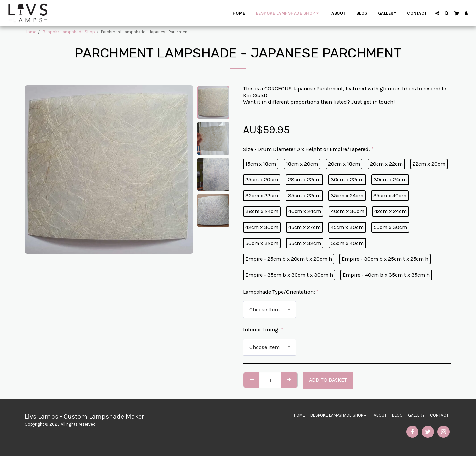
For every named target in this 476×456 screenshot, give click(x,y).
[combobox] (269, 309)
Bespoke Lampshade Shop (69, 32)
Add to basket (328, 380)
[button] (437, 13)
